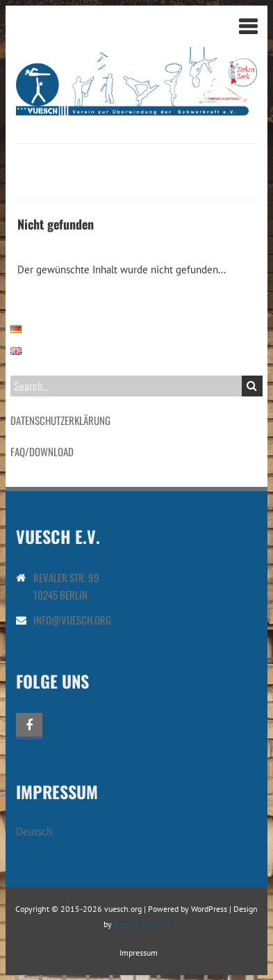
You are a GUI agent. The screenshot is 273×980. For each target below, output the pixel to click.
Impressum (139, 953)
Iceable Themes (142, 924)
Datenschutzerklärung (60, 420)
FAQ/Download (42, 451)
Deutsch (34, 832)
